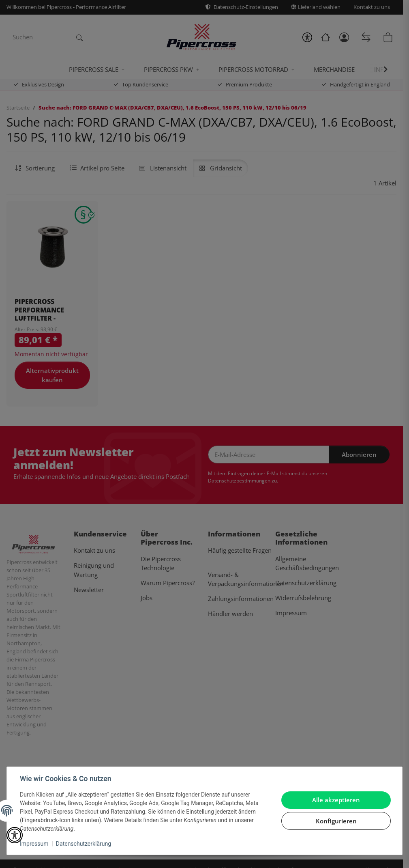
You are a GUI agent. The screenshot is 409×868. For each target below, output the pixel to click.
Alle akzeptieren (336, 800)
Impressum (34, 844)
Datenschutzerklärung (84, 844)
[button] (15, 835)
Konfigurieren (336, 821)
